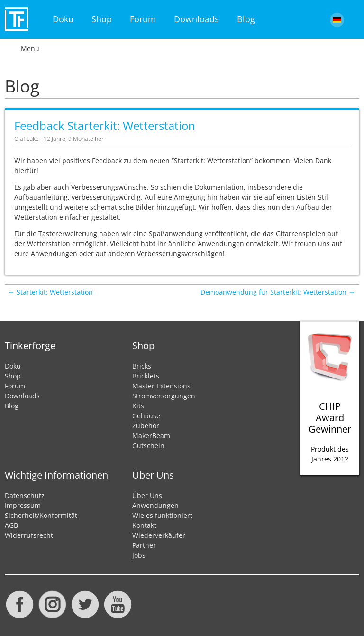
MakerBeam (151, 436)
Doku (63, 19)
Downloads (196, 19)
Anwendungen (155, 505)
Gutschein (148, 446)
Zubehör (146, 426)
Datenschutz (25, 495)
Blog (246, 19)
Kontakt (144, 525)
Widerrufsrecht (29, 535)
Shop (102, 19)
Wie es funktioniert (162, 515)
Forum (143, 19)
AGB (11, 525)
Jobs (139, 555)
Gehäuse (146, 416)
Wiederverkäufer (159, 535)
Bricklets (146, 376)
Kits (138, 406)
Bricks (142, 366)
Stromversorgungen (164, 396)
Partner (144, 545)
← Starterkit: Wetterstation (50, 292)
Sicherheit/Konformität (41, 515)
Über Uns (147, 495)
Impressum (23, 505)
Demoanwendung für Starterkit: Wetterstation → (278, 292)
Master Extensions (161, 386)
